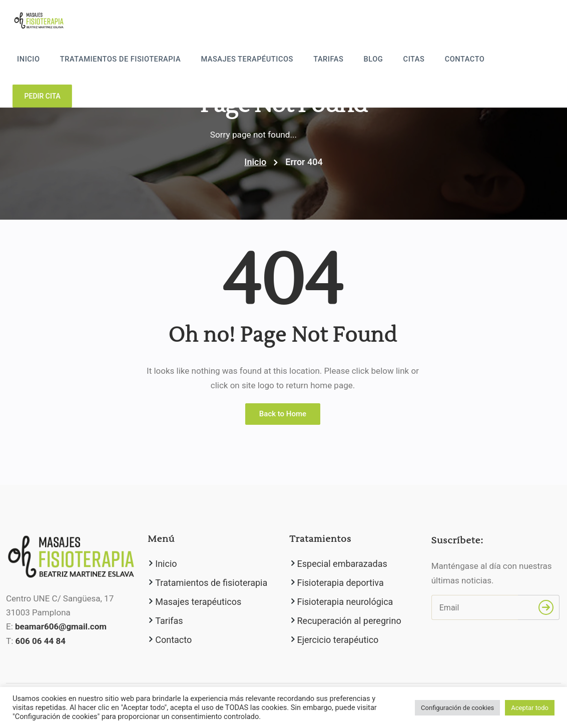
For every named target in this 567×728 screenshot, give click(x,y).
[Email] (475, 607)
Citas (418, 60)
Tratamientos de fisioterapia (142, 60)
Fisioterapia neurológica (345, 602)
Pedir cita (529, 59)
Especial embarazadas (342, 564)
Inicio (55, 60)
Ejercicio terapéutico (338, 640)
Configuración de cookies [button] (457, 708)
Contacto (465, 60)
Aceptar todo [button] (530, 708)
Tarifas (338, 60)
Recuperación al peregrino (349, 621)
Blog (380, 60)
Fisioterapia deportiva (341, 583)
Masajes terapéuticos (261, 60)
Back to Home (283, 414)
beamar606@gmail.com (61, 627)
